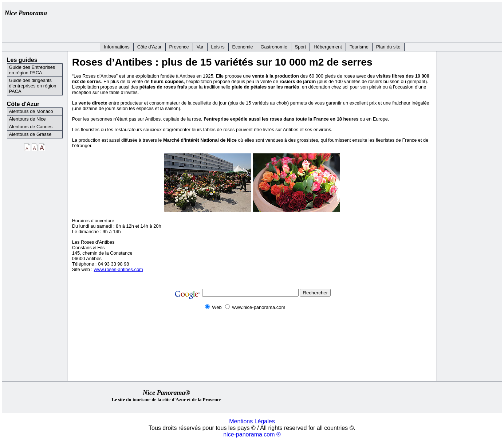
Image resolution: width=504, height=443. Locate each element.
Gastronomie (274, 47)
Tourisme (359, 47)
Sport (301, 47)
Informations (117, 47)
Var (200, 47)
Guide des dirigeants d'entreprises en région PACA (33, 86)
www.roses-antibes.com (119, 269)
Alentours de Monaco (31, 111)
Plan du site (388, 47)
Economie (243, 47)
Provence (179, 47)
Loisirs (218, 47)
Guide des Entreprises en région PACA (32, 70)
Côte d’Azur (149, 47)
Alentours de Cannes (31, 127)
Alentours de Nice (27, 119)
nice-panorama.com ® (252, 434)
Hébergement (328, 47)
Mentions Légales (252, 421)
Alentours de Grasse (30, 134)
